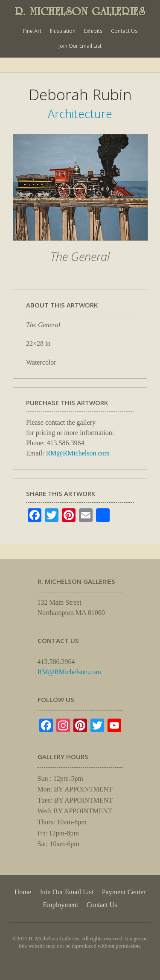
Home (23, 892)
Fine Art (32, 31)
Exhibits (93, 31)
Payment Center (124, 892)
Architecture (80, 114)
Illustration (63, 31)
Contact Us (124, 31)
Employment (61, 905)
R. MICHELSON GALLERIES (80, 12)
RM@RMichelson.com (78, 453)
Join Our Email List (80, 46)
